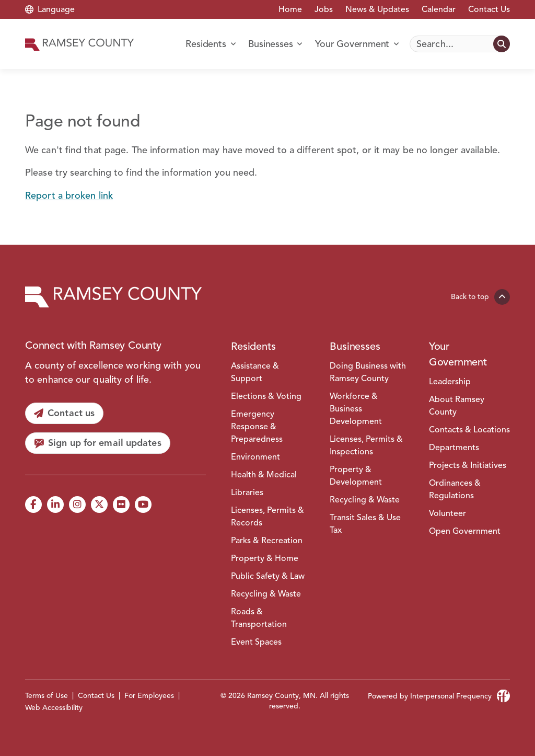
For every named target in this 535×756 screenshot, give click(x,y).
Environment (255, 457)
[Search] (460, 44)
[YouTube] (143, 505)
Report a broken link (69, 196)
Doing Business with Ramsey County (368, 372)
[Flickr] (121, 505)
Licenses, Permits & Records (267, 517)
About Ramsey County (457, 406)
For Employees (149, 696)
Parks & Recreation (267, 541)
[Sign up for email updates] (98, 443)
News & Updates (377, 9)
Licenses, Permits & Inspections (366, 445)
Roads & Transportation (259, 618)
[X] (99, 505)
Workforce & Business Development (356, 409)
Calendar (439, 9)
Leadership (450, 382)
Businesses (355, 346)
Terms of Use (46, 696)
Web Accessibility (54, 708)
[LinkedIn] (55, 505)
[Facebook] (33, 505)
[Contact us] (64, 413)
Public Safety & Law (268, 576)
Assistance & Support (255, 372)
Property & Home (265, 558)
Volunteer (447, 513)
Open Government (465, 531)
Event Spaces (256, 642)
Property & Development (356, 476)
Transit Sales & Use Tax (365, 524)
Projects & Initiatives (468, 465)
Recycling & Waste (266, 594)
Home (290, 9)
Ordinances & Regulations (455, 489)
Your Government (458, 354)
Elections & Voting (266, 396)
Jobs (324, 9)
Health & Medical (264, 475)
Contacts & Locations (469, 430)
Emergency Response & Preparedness (257, 427)
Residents (253, 346)
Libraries (247, 492)
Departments (454, 448)
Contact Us (489, 9)
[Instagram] (77, 505)
